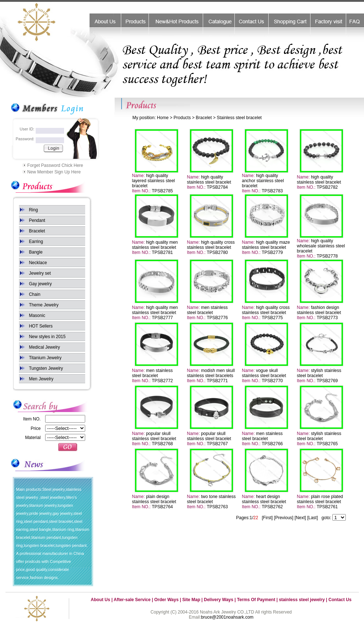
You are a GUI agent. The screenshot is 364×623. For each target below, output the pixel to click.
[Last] (312, 518)
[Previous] (284, 518)
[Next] (300, 518)
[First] (267, 518)
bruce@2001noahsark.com (227, 617)
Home (163, 118)
